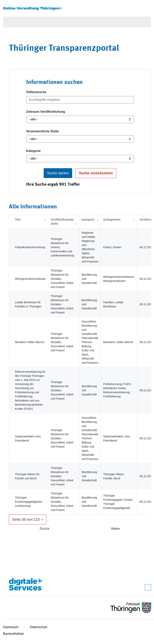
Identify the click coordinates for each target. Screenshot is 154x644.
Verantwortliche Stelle (42, 131)
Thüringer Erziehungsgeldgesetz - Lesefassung (29, 502)
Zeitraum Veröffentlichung (46, 112)
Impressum (11, 627)
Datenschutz (39, 627)
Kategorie (33, 151)
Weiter (115, 529)
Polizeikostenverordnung (30, 247)
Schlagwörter (112, 220)
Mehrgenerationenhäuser (30, 279)
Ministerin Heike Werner (30, 342)
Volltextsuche (36, 92)
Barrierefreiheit (13, 634)
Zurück (44, 529)
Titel (18, 220)
